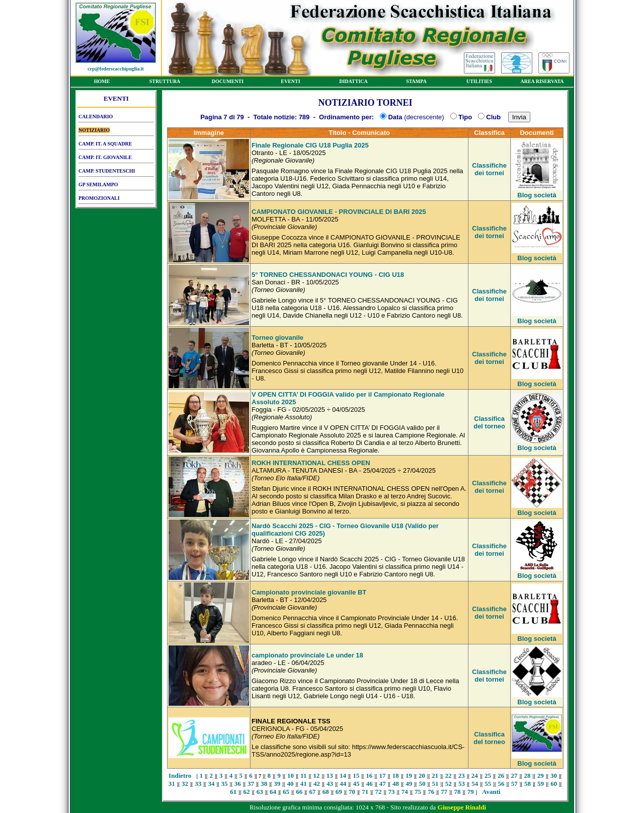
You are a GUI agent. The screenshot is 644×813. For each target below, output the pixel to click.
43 (330, 784)
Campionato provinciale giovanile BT (309, 592)
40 (291, 784)
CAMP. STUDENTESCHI (116, 173)
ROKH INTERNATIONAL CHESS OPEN (311, 463)
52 (449, 784)
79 (471, 792)
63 (260, 792)
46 (370, 784)
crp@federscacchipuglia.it (116, 69)
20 (422, 775)
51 (435, 784)
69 (339, 792)
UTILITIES (479, 83)
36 (238, 784)
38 (264, 784)
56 (501, 784)
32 (185, 784)
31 (172, 784)
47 (383, 784)
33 (198, 784)
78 (458, 792)
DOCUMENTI (228, 83)
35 (225, 784)
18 (396, 775)
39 (277, 784)
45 (356, 784)
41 (304, 784)
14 (343, 775)
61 (233, 792)
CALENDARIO (116, 118)
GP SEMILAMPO (116, 186)
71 (365, 792)
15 (356, 775)
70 (352, 792)
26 (501, 775)
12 (317, 775)
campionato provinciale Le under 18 (307, 655)
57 (514, 784)
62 (247, 792)
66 (299, 792)
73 (392, 792)
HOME (102, 83)
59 (541, 784)
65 (286, 792)
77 (444, 792)
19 (409, 775)
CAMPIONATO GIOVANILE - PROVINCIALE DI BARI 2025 (339, 212)
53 (462, 784)
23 (462, 775)
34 (211, 784)
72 (378, 792)
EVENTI (291, 83)
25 (488, 775)
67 (312, 792)
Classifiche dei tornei (489, 169)
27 (514, 775)
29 (541, 775)
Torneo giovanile (277, 338)
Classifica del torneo (489, 422)
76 (431, 792)
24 (475, 775)
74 (405, 792)
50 (422, 784)
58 (528, 784)
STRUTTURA (165, 83)
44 (343, 784)
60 (554, 784)
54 (475, 784)
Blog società (537, 195)
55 (488, 784)
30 (554, 775)
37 (251, 784)
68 (326, 792)
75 (418, 792)
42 (317, 784)
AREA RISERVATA (542, 83)
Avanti (491, 792)
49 (409, 784)
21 (435, 775)
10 (291, 775)
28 (528, 775)
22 (448, 775)
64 (273, 792)
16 (369, 775)
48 (396, 784)
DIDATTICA (353, 83)
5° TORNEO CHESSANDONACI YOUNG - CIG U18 (328, 275)
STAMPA (416, 83)
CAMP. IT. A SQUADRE (116, 145)
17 (383, 775)
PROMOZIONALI (116, 200)
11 (303, 775)
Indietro (180, 775)
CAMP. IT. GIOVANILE (116, 159)
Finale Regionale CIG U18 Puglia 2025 (310, 145)
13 (330, 775)
